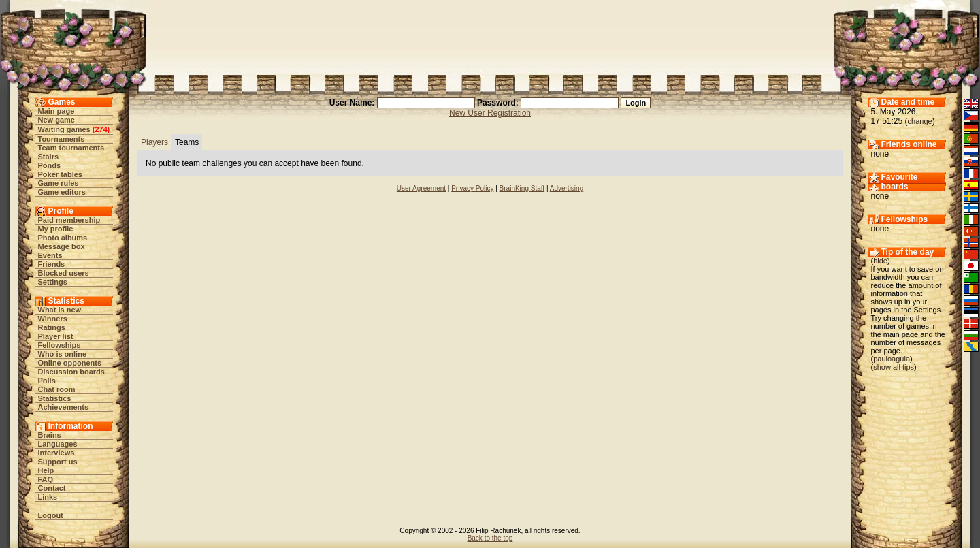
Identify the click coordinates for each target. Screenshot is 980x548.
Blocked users (64, 273)
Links (48, 497)
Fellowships (60, 345)
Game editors (62, 192)
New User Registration (490, 113)
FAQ (46, 479)
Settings (53, 282)
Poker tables (60, 174)
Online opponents (70, 363)
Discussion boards (71, 372)
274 (101, 129)
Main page (56, 111)
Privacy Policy (472, 188)
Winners (53, 319)
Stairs (49, 157)
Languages (58, 444)
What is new (60, 310)
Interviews (56, 453)
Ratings (52, 327)
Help (46, 470)
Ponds (50, 165)
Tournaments (62, 139)
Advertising (567, 188)
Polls (47, 381)
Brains (50, 435)
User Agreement (421, 188)
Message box (62, 246)
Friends (52, 264)
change (920, 121)
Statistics (55, 398)
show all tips (894, 367)
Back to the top (490, 538)
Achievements (64, 407)
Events (50, 255)
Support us (58, 462)
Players (154, 142)
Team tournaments (71, 148)
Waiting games (64, 129)
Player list (56, 336)
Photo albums (63, 238)
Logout (51, 515)
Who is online (63, 354)
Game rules (59, 183)
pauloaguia (892, 359)
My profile (56, 229)
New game (56, 120)
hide (880, 261)
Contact (52, 488)
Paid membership (69, 220)
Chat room (57, 389)
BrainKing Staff (522, 188)
